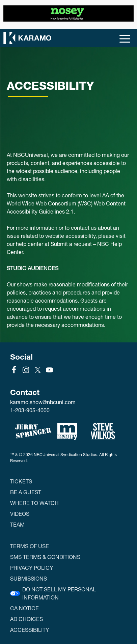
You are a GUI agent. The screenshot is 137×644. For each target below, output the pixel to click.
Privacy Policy (32, 568)
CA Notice (24, 608)
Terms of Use (30, 546)
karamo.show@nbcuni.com (43, 402)
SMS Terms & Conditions (45, 557)
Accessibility (30, 630)
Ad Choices (26, 619)
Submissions (29, 578)
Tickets (21, 481)
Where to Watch (34, 503)
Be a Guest (26, 492)
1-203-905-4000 (30, 410)
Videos (20, 514)
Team (17, 524)
